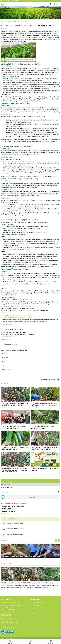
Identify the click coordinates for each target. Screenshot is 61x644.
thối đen (39, 260)
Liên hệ (34, 613)
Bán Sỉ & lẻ (34, 611)
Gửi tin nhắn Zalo (33, 497)
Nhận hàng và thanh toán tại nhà (9, 622)
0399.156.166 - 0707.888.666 (10, 603)
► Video (4, 540)
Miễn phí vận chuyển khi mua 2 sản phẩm (11, 625)
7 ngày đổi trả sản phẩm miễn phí (9, 628)
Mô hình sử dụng (36, 605)
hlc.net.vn (10, 325)
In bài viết (14, 345)
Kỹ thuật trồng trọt (23, 21)
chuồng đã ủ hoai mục (27, 134)
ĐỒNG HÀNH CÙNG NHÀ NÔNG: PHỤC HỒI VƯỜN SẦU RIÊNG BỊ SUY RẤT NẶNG (24, 556)
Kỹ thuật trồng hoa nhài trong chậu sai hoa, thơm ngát (18, 315)
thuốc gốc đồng (40, 258)
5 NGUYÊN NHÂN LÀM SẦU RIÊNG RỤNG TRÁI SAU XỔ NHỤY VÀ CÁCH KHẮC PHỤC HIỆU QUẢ (15, 405)
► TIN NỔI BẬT (6, 564)
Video (33, 608)
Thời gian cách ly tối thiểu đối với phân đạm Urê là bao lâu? (18, 308)
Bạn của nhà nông (13, 21)
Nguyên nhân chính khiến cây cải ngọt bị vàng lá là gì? (17, 300)
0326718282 (8, 339)
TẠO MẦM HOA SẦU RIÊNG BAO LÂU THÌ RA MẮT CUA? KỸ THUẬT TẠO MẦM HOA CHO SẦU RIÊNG (45, 405)
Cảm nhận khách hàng (37, 603)
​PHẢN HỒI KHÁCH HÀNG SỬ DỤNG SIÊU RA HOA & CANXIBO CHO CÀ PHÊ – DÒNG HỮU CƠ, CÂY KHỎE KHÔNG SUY (15, 470)
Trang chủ (4, 21)
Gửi (58, 379)
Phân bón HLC (10, 336)
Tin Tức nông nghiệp (7, 488)
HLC (2, 320)
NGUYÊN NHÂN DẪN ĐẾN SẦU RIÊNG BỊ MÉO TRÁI (17, 317)
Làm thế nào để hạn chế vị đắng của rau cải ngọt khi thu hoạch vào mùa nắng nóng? (25, 310)
